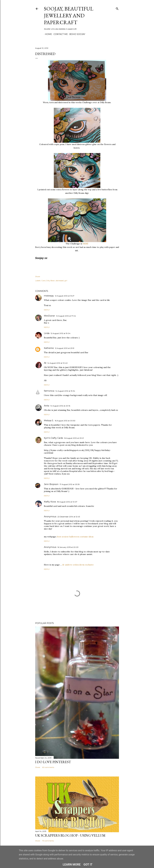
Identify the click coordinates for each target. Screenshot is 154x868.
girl (66, 281)
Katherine (49, 348)
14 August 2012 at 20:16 (60, 406)
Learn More (72, 865)
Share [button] (38, 276)
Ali (45, 363)
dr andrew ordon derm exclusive (78, 565)
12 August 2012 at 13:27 (65, 296)
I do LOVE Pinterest (53, 762)
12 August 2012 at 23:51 (65, 348)
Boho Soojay (76, 34)
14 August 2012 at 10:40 (58, 363)
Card (43, 281)
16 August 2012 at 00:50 (65, 421)
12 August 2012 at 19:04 (60, 333)
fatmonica (49, 391)
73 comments (48, 841)
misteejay (49, 296)
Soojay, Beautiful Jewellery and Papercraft (69, 15)
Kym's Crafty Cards (53, 438)
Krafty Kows (50, 502)
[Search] (117, 8)
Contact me (60, 34)
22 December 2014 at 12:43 (69, 517)
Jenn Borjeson (51, 484)
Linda (47, 333)
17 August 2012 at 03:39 (70, 484)
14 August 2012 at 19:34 (65, 391)
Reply (47, 310)
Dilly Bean (51, 281)
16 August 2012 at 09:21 (74, 438)
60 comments (48, 767)
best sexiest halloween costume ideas (75, 537)
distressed (60, 281)
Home (47, 34)
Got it (88, 865)
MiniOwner (49, 316)
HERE (85, 244)
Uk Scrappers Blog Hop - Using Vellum (70, 835)
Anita (47, 406)
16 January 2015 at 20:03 (68, 547)
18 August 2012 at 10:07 (67, 502)
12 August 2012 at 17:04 (66, 316)
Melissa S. (49, 421)
